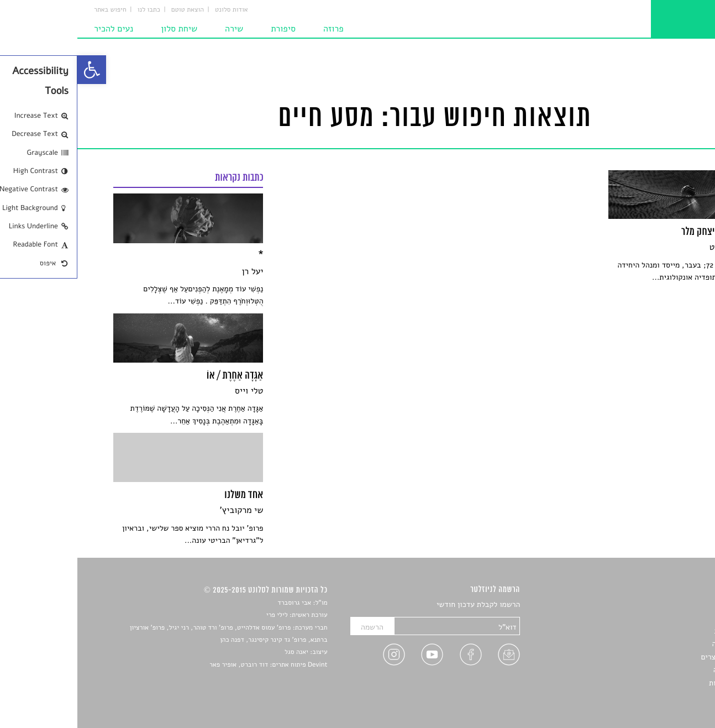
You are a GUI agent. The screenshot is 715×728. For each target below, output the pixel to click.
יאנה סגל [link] (219, 652)
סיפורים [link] (667, 605)
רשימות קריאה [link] (657, 644)
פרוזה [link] (256, 29)
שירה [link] (157, 29)
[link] (14, 70)
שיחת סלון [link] (102, 29)
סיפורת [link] (206, 29)
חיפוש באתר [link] (33, 10)
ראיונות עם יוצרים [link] (651, 657)
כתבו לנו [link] (72, 10)
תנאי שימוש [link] (661, 696)
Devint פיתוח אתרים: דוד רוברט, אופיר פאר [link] (191, 665)
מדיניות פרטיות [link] (655, 683)
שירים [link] (670, 618)
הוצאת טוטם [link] (110, 10)
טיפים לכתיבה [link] (658, 670)
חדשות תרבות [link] (658, 631)
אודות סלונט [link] (154, 10)
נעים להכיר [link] (36, 29)
